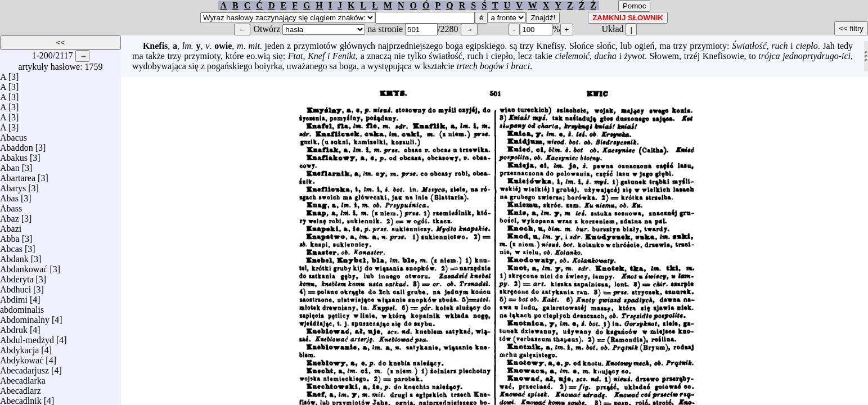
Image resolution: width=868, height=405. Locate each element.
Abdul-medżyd (27, 337)
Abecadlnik (21, 398)
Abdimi (14, 297)
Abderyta (17, 276)
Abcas (11, 246)
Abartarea (18, 175)
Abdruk (14, 327)
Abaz (10, 216)
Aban (10, 165)
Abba (10, 236)
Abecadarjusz (24, 368)
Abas (9, 195)
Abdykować (22, 357)
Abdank (14, 256)
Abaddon (17, 145)
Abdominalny (25, 317)
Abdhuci (15, 287)
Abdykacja (19, 347)
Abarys (13, 185)
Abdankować (24, 266)
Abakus (14, 155)
